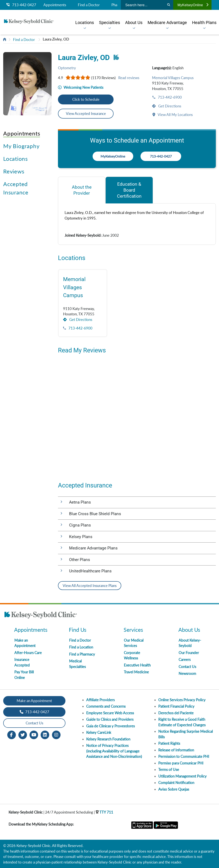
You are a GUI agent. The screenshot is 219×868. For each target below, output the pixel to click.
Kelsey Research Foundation (108, 739)
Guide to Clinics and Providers (110, 719)
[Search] (169, 5)
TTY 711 (104, 812)
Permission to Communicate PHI (184, 756)
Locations (16, 159)
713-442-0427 (21, 5)
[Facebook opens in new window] (12, 734)
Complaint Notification (176, 783)
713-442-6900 (169, 97)
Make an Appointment (34, 701)
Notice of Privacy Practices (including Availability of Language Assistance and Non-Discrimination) (114, 751)
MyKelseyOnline (193, 5)
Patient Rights (169, 743)
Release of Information (176, 750)
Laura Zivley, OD (56, 39)
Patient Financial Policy (176, 706)
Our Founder (189, 653)
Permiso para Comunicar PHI (181, 763)
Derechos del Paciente (176, 713)
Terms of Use (169, 769)
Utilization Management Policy (182, 776)
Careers (185, 660)
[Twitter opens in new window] (23, 734)
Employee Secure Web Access (110, 713)
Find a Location (81, 647)
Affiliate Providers (100, 700)
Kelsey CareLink (99, 732)
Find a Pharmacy (82, 654)
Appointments (55, 5)
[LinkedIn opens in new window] (45, 734)
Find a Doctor (89, 5)
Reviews (14, 171)
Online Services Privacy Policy (182, 700)
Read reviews (129, 78)
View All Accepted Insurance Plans (90, 586)
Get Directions (169, 106)
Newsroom (187, 673)
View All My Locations (175, 115)
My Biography (21, 146)
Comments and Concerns (106, 706)
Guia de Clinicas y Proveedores (110, 726)
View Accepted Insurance (86, 114)
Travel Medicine (136, 672)
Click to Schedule (86, 99)
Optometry (67, 68)
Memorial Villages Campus (173, 78)
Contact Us (187, 667)
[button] (137, 502)
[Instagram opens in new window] (56, 734)
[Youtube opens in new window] (34, 734)
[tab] (82, 190)
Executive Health (137, 665)
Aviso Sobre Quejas (174, 789)
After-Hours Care (28, 653)
